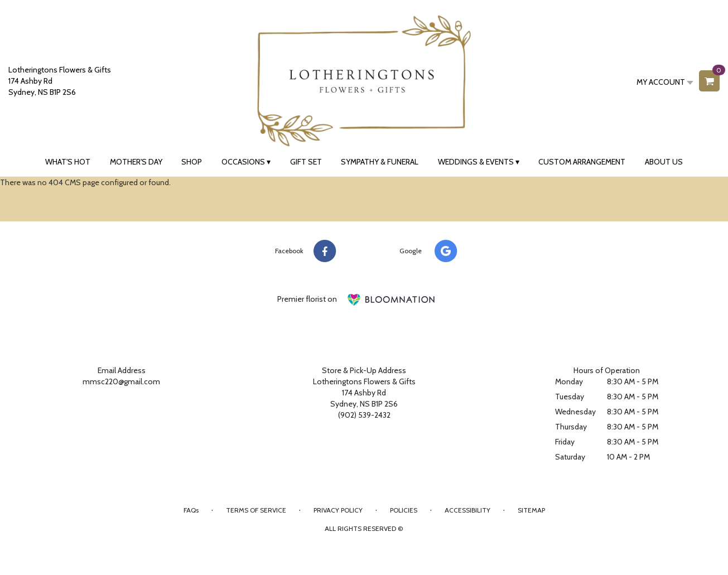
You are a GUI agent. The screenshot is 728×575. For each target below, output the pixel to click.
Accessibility (467, 510)
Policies (404, 510)
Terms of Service (256, 510)
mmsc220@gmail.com (121, 381)
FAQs (191, 510)
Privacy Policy (338, 510)
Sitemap (531, 510)
